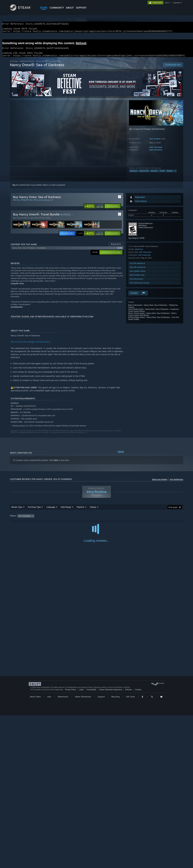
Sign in (15, 188)
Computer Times (17, 287)
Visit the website (137, 267)
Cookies (138, 842)
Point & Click (144, 174)
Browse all (116, 248)
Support (101, 849)
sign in (167, 3)
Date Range (66, 510)
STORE (44, 8)
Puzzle (162, 174)
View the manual (137, 271)
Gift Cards (130, 849)
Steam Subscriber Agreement (111, 842)
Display (93, 510)
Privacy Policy (70, 842)
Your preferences (176, 483)
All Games (14, 65)
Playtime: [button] (76, 519)
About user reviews (160, 483)
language (176, 3)
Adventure (134, 174)
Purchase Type (34, 510)
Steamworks (63, 849)
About (70, 8)
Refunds (129, 842)
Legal (81, 842)
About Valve (35, 849)
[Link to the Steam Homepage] (23, 10)
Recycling (115, 849)
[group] (97, 520)
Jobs (49, 849)
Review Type (17, 510)
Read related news (137, 278)
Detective (154, 174)
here (56, 464)
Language (51, 510)
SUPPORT (81, 8)
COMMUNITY (57, 8)
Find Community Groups (139, 286)
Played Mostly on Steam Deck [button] (97, 519)
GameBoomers (17, 310)
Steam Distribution (83, 849)
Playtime (80, 510)
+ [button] (175, 174)
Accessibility (91, 842)
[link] (94, 210)
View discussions (136, 282)
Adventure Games (27, 65)
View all (121, 455)
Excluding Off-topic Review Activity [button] (54, 519)
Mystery (170, 174)
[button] (113, 210)
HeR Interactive (156, 151)
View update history (138, 275)
